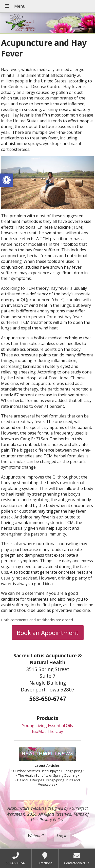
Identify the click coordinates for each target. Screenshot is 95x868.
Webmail (36, 836)
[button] (7, 180)
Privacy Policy (51, 820)
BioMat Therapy (48, 731)
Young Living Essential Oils (48, 726)
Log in (62, 836)
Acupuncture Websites (27, 808)
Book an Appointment (48, 633)
